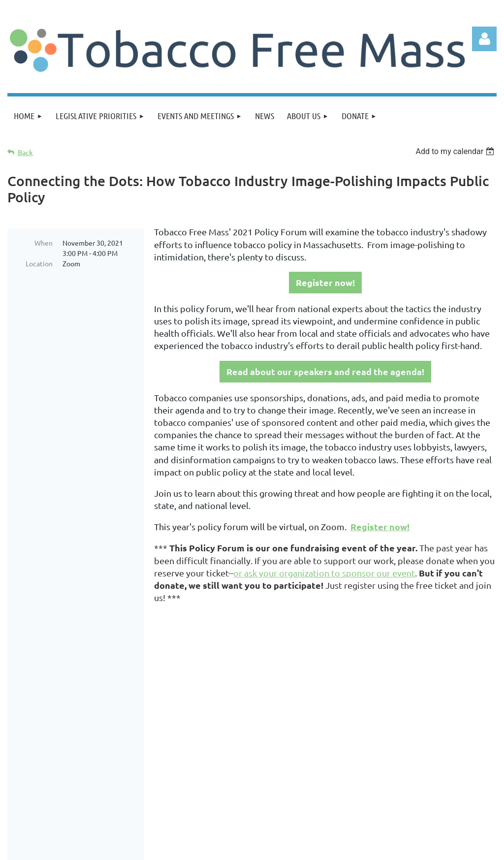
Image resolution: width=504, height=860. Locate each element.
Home (39, 735)
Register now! (325, 282)
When (44, 243)
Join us (76, 735)
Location (39, 263)
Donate (114, 735)
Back (25, 152)
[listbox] (456, 151)
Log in (484, 39)
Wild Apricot (379, 848)
